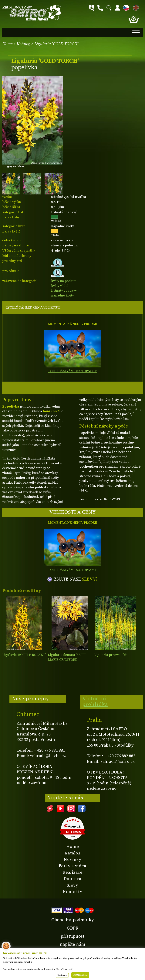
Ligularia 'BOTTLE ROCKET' (24, 655)
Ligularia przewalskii (111, 655)
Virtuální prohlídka (95, 702)
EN (135, 7)
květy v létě (60, 286)
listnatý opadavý (64, 291)
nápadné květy (62, 295)
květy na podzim (64, 281)
